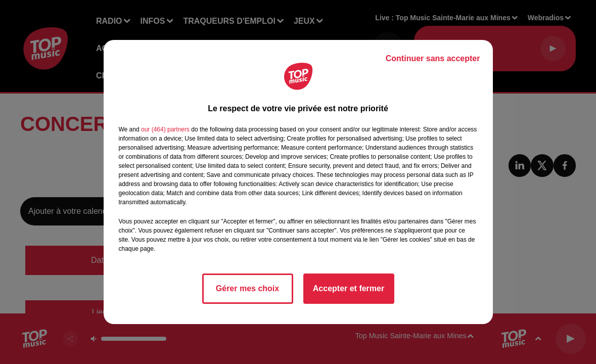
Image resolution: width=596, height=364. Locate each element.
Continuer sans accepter (433, 58)
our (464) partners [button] (165, 129)
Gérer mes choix (247, 288)
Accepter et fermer (349, 288)
